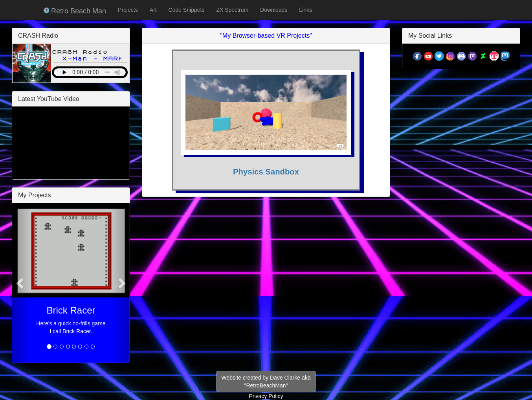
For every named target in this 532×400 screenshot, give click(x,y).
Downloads (274, 10)
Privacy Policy (266, 396)
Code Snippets (187, 10)
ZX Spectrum (232, 10)
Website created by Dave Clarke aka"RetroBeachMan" (266, 382)
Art (153, 10)
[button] (21, 283)
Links (305, 10)
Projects (128, 10)
